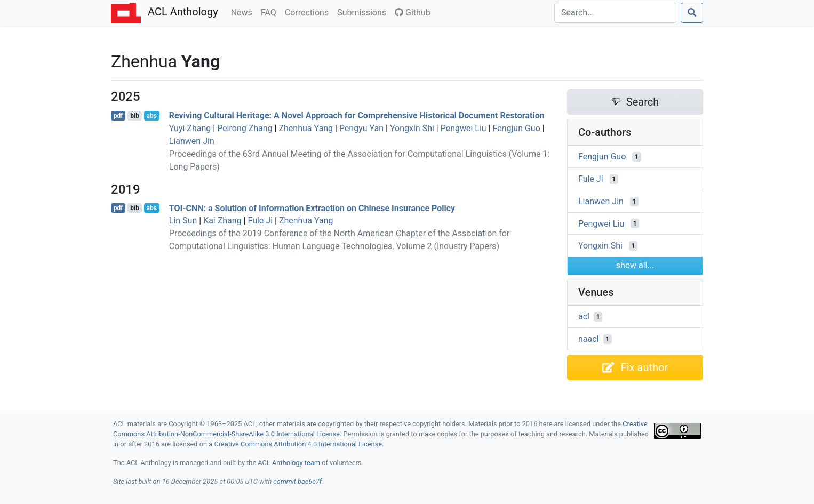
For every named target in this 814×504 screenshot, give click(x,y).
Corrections (309, 12)
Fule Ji (260, 221)
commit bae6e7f (297, 481)
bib (135, 116)
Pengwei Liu (464, 128)
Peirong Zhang (245, 128)
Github (413, 13)
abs (151, 116)
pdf (118, 116)
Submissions (364, 12)
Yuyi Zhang (190, 128)
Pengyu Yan (361, 128)
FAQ (271, 12)
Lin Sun (183, 221)
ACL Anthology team (289, 463)
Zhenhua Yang (306, 128)
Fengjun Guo (517, 128)
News (244, 12)
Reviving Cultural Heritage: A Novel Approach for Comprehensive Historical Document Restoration (357, 115)
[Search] (615, 13)
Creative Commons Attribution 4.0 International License (298, 444)
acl (584, 317)
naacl (589, 339)
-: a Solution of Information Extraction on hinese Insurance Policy (312, 208)
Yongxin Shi (412, 128)
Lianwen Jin (192, 141)
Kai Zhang (222, 221)
